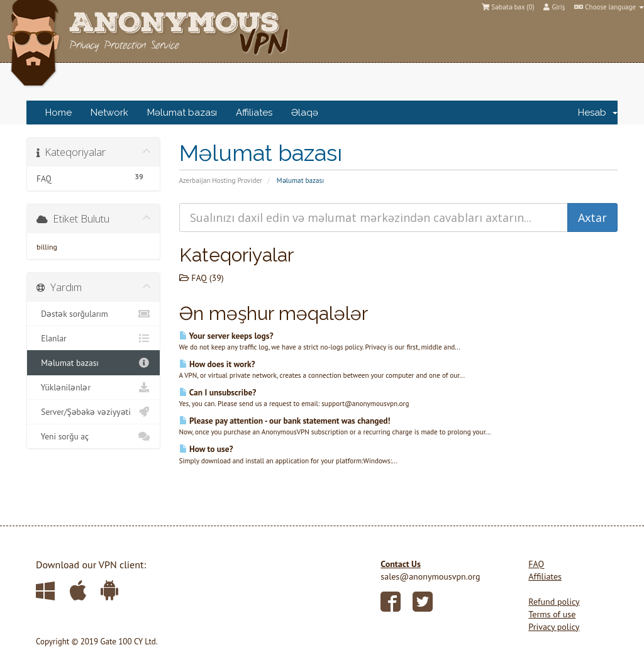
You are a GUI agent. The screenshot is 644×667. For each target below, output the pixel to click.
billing (47, 247)
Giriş (554, 7)
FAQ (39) (202, 278)
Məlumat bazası (182, 113)
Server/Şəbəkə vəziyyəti (93, 412)
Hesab (598, 113)
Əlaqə (305, 113)
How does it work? (217, 364)
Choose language (609, 7)
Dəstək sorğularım (93, 314)
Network (109, 113)
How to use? (206, 449)
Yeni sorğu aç (93, 436)
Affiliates (254, 113)
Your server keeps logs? (226, 336)
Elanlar (93, 338)
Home (58, 113)
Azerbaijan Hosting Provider (221, 180)
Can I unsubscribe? (218, 392)
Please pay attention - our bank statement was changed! (285, 421)
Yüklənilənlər (93, 387)
